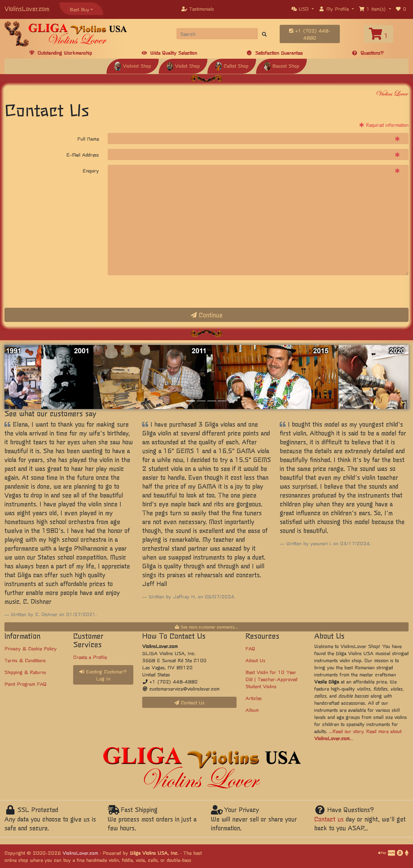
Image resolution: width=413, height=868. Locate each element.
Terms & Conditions (25, 660)
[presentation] (153, 291)
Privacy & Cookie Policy (31, 648)
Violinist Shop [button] (133, 66)
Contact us (329, 819)
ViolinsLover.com (27, 8)
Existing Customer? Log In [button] (103, 675)
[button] (303, 9)
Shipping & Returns (25, 672)
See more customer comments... (206, 627)
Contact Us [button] (189, 702)
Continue (207, 315)
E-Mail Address (83, 154)
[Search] (217, 34)
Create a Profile (90, 657)
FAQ (250, 648)
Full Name (88, 139)
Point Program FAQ (26, 684)
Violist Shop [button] (183, 66)
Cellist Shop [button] (232, 66)
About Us (255, 660)
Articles (254, 698)
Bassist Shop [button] (281, 66)
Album (252, 710)
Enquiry (91, 170)
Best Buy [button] (80, 9)
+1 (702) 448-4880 (310, 34)
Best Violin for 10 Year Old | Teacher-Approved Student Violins (271, 679)
